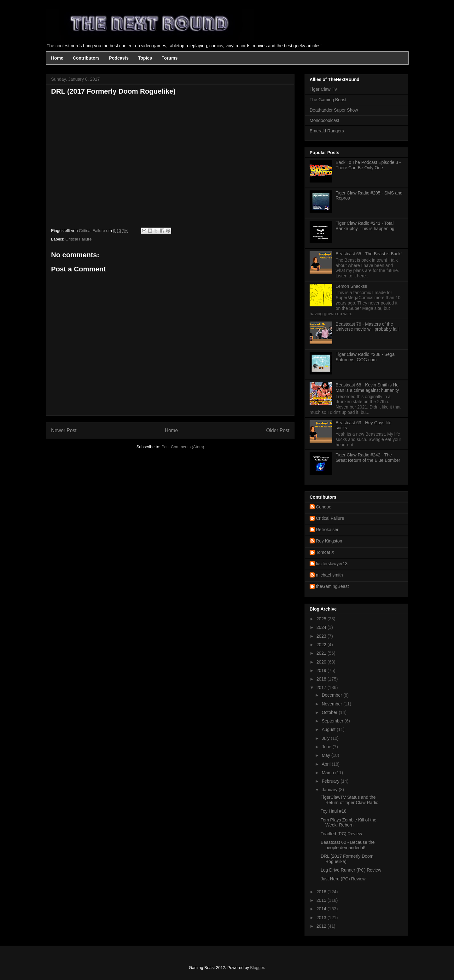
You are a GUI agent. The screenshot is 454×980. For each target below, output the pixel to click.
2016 (322, 892)
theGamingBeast (332, 586)
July (326, 738)
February (331, 781)
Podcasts (119, 58)
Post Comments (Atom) (183, 447)
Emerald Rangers (327, 131)
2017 (322, 687)
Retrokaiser (327, 530)
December (332, 695)
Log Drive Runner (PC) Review (351, 870)
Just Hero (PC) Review (343, 879)
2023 (322, 636)
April (327, 764)
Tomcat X (325, 552)
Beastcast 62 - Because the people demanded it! (348, 845)
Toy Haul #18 (334, 811)
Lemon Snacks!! (352, 286)
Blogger (257, 968)
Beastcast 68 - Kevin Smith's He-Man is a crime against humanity (368, 388)
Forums (169, 58)
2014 (322, 909)
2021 (322, 653)
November (332, 704)
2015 (322, 900)
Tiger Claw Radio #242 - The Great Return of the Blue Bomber (368, 458)
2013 (322, 918)
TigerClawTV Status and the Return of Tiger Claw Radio (349, 800)
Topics (145, 58)
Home (57, 58)
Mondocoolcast (324, 120)
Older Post (278, 430)
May (326, 755)
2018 (322, 679)
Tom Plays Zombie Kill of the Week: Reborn (349, 823)
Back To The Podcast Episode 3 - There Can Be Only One (368, 165)
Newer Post (64, 430)
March (328, 773)
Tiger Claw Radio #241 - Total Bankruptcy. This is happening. (366, 226)
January (330, 790)
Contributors (86, 58)
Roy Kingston (329, 541)
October (330, 712)
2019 (322, 670)
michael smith (329, 575)
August (329, 729)
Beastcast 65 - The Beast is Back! (369, 254)
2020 (322, 662)
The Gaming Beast (328, 100)
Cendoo (324, 507)
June (327, 747)
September (333, 721)
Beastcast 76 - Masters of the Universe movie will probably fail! (368, 327)
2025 (322, 619)
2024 (322, 627)
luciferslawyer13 (332, 564)
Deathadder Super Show (334, 110)
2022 (322, 645)
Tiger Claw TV (323, 89)
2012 (322, 926)
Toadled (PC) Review (341, 834)
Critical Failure (79, 239)
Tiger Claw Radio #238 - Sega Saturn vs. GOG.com (365, 357)
